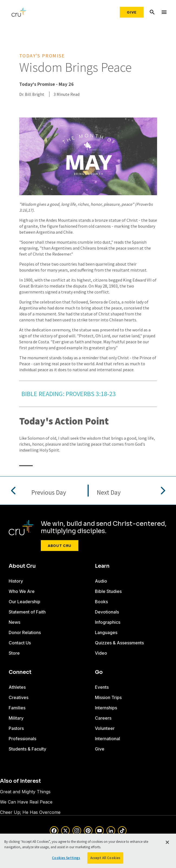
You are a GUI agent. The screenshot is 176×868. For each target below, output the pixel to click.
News (14, 622)
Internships (106, 708)
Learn (102, 566)
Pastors (16, 728)
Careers (103, 718)
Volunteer (105, 728)
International (107, 739)
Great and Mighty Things (25, 792)
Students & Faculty (27, 749)
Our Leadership (24, 602)
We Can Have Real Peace (26, 802)
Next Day (109, 493)
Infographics (108, 622)
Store (14, 653)
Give (132, 12)
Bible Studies (108, 591)
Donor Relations (25, 632)
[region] (88, 851)
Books (101, 602)
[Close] (167, 842)
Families (17, 708)
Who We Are (22, 591)
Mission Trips (108, 697)
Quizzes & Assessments (119, 643)
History (16, 581)
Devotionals (107, 612)
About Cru (60, 546)
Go (99, 672)
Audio (101, 581)
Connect (20, 672)
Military (16, 718)
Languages (106, 632)
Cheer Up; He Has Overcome (30, 812)
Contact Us (20, 643)
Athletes (17, 687)
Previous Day (49, 493)
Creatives (19, 697)
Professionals (22, 739)
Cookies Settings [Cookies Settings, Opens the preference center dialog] (66, 858)
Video (101, 653)
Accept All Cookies (105, 858)
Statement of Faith (27, 612)
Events (102, 687)
